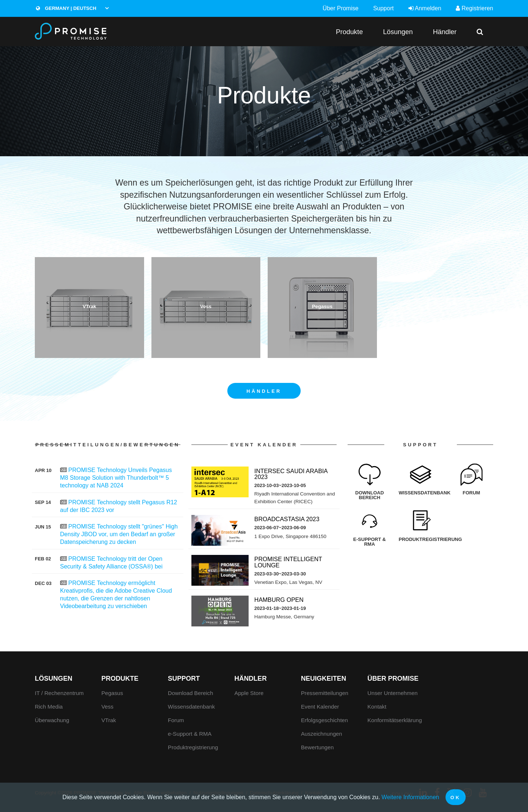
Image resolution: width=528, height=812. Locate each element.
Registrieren (474, 8)
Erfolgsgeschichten (324, 720)
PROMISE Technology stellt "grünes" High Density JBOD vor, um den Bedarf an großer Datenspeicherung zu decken (119, 534)
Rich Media (49, 707)
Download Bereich (190, 693)
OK (456, 798)
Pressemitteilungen (325, 693)
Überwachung (52, 720)
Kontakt (377, 707)
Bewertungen (318, 747)
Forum (176, 720)
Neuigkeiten (324, 679)
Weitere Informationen (410, 797)
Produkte (349, 32)
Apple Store (249, 693)
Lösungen (398, 32)
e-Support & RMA (190, 734)
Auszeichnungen (322, 734)
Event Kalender (320, 707)
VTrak (109, 720)
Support (384, 8)
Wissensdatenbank (191, 707)
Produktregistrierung (193, 747)
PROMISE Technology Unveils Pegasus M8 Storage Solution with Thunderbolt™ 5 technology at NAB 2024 (116, 478)
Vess (107, 707)
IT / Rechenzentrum (59, 693)
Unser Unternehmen (393, 693)
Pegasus (112, 693)
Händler (445, 32)
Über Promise (341, 8)
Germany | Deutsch (66, 8)
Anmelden (425, 8)
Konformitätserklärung (395, 720)
